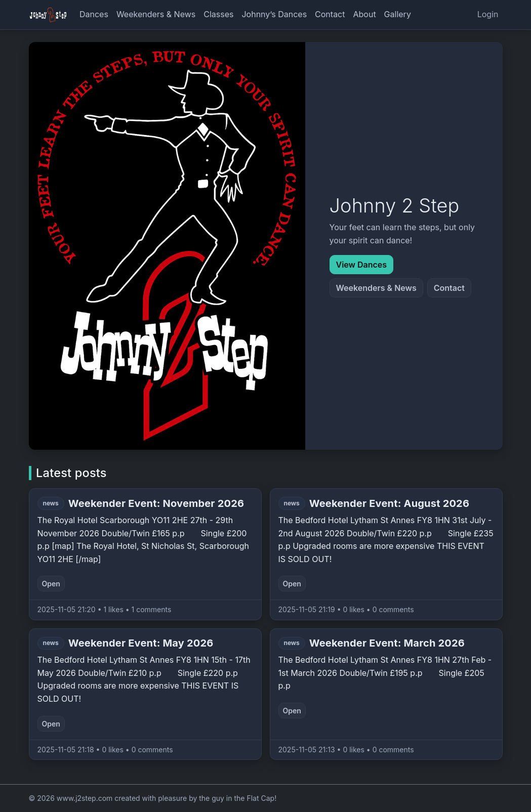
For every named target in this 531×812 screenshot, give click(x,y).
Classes (218, 14)
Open (51, 584)
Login (488, 14)
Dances (94, 14)
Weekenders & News (156, 14)
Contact (330, 14)
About (364, 14)
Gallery (398, 14)
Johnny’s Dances (274, 14)
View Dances (362, 265)
